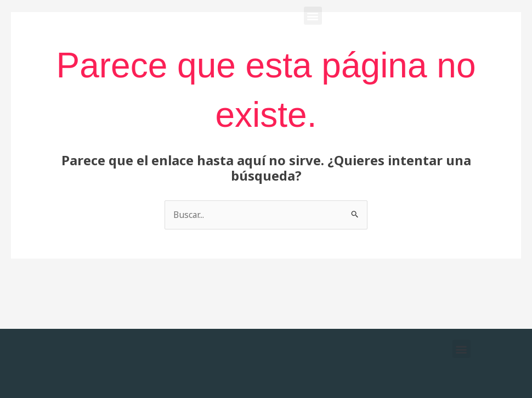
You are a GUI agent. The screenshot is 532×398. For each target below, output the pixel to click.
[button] (313, 16)
